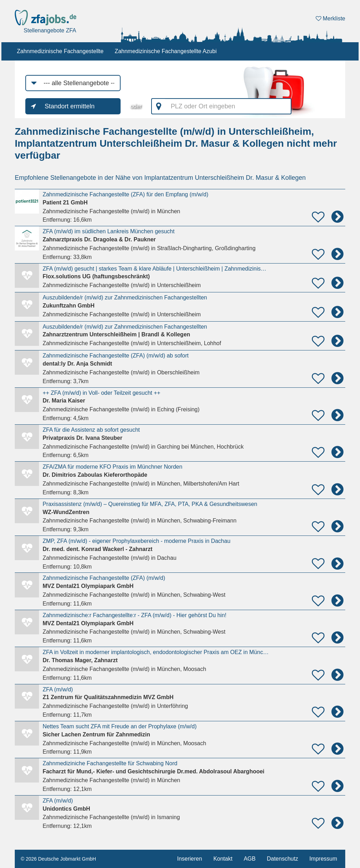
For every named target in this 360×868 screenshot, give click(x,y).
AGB (250, 859)
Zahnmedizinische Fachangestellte (60, 51)
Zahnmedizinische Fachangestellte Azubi (166, 51)
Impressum (323, 859)
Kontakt (223, 859)
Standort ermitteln (70, 106)
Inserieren (190, 859)
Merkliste (330, 18)
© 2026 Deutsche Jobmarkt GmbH (58, 859)
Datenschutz (282, 859)
